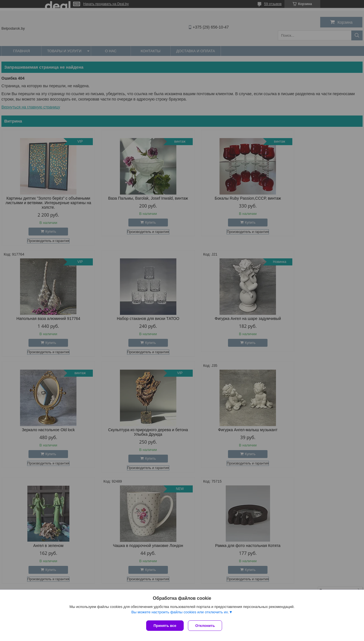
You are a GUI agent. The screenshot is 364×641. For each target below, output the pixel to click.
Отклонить (206, 626)
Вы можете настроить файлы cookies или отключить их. (180, 613)
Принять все (165, 626)
